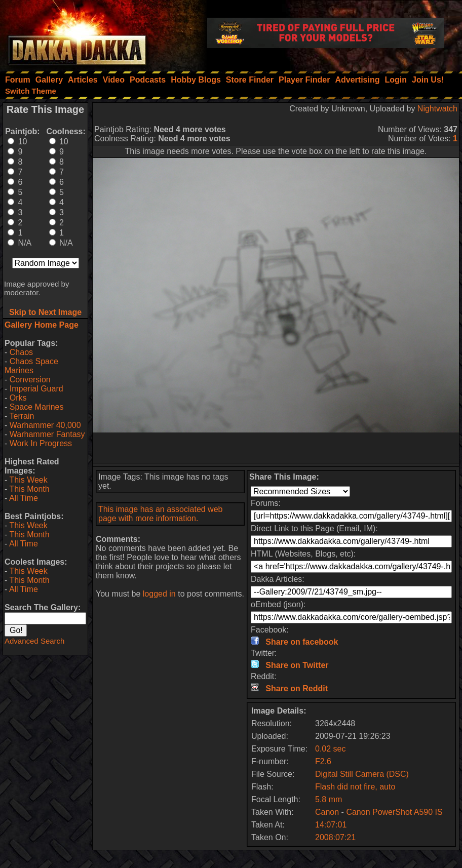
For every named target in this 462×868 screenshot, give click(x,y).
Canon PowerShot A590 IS (394, 812)
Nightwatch (437, 109)
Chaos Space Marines (31, 366)
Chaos (21, 352)
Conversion (30, 380)
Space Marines (37, 407)
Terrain (22, 416)
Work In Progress (41, 443)
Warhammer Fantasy (47, 434)
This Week (28, 480)
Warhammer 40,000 (45, 425)
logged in (159, 594)
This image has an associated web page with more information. (160, 514)
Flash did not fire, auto (355, 787)
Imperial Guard (36, 389)
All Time (24, 498)
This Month (29, 489)
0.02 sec (330, 749)
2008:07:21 (335, 837)
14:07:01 (331, 825)
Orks (18, 398)
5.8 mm (329, 799)
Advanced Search (34, 641)
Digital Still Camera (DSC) (362, 774)
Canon (327, 812)
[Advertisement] (276, 448)
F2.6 (323, 761)
